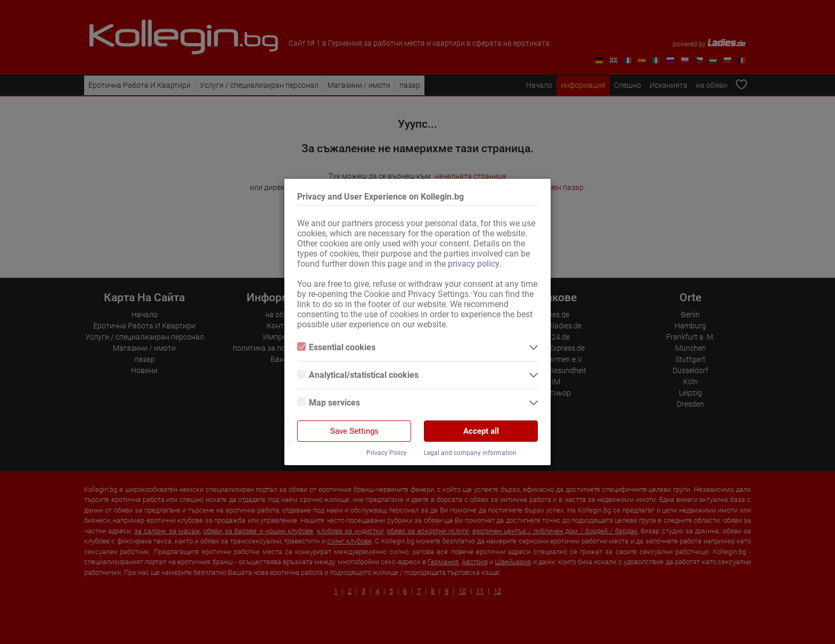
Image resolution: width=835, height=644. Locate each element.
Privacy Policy (387, 453)
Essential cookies (336, 347)
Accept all (481, 431)
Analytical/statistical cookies (358, 375)
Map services (329, 403)
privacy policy (473, 264)
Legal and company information (470, 453)
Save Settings (354, 431)
